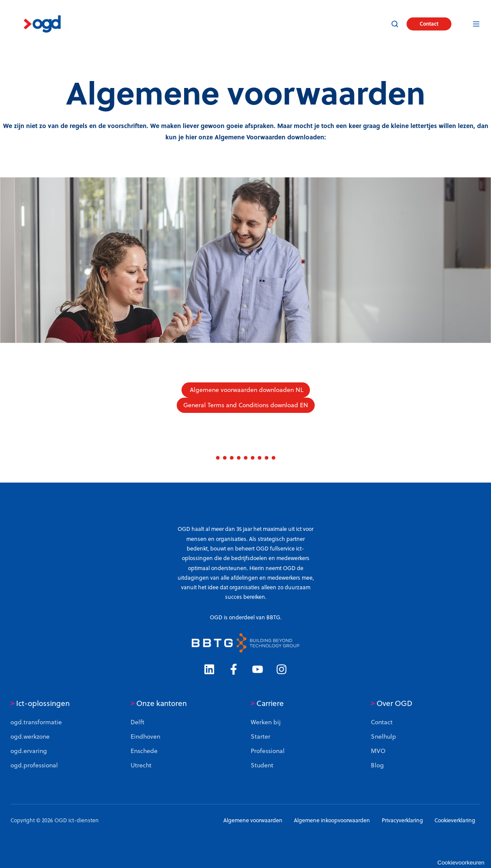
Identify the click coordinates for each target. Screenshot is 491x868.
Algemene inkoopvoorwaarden (332, 820)
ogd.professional (34, 765)
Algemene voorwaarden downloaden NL (246, 390)
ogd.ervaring (29, 751)
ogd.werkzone (30, 736)
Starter (261, 736)
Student (262, 765)
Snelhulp (383, 736)
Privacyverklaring (402, 820)
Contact (429, 24)
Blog (377, 765)
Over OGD (392, 703)
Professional (268, 751)
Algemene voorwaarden (253, 820)
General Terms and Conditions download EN (246, 405)
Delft (138, 722)
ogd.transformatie (36, 722)
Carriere (267, 703)
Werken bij (266, 722)
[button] (395, 24)
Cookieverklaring (455, 820)
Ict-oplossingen (40, 703)
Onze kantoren (159, 703)
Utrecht (141, 765)
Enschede (144, 751)
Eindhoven (145, 736)
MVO (378, 751)
